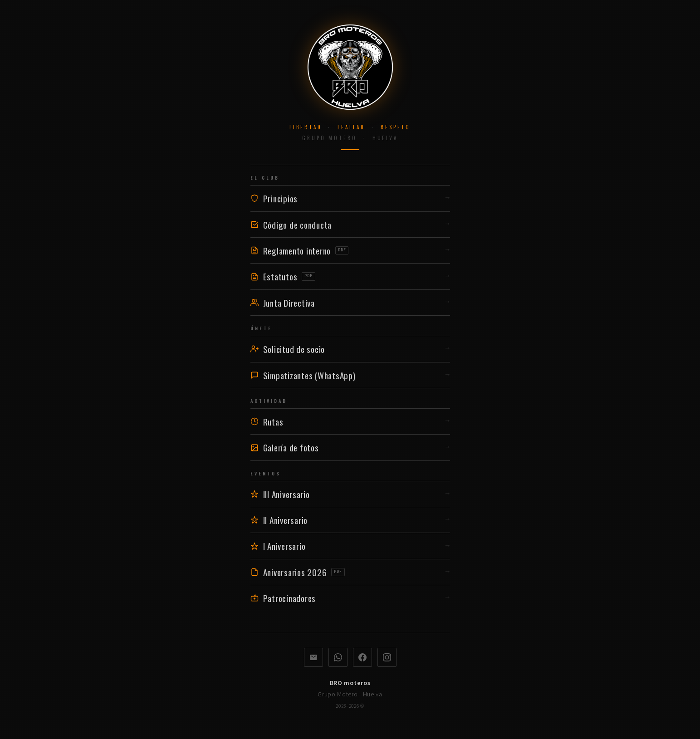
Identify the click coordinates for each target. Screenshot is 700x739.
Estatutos (350, 276)
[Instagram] (387, 657)
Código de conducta (350, 225)
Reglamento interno (350, 250)
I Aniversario (350, 546)
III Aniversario (350, 494)
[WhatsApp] (338, 657)
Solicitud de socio (350, 349)
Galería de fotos (350, 447)
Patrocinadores (350, 598)
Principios (350, 198)
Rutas (350, 421)
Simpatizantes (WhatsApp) (350, 375)
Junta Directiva (350, 303)
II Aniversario (350, 520)
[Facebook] (362, 657)
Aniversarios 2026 (350, 572)
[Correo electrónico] (313, 657)
